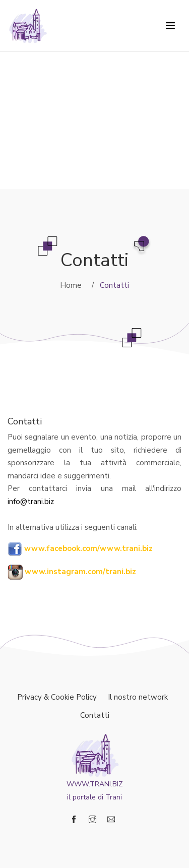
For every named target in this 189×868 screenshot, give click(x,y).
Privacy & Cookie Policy (57, 697)
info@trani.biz (31, 502)
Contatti (95, 715)
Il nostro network (138, 697)
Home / (77, 285)
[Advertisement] (94, 95)
